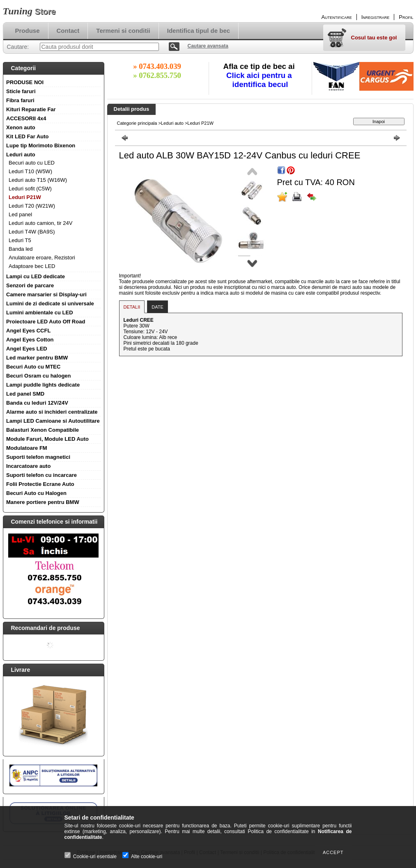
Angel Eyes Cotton (30, 340)
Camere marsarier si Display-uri (46, 294)
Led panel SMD (25, 394)
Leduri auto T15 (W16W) (38, 180)
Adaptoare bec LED (32, 266)
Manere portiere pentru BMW (43, 502)
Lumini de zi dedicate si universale (50, 303)
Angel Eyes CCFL (28, 331)
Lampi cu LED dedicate (36, 276)
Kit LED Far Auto (28, 136)
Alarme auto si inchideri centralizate (52, 412)
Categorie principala (137, 123)
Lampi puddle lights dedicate (43, 385)
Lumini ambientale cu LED (40, 313)
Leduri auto (21, 155)
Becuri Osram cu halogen (39, 376)
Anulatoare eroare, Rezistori (42, 258)
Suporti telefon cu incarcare (41, 475)
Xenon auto (21, 127)
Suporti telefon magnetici (38, 457)
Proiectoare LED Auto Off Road (46, 322)
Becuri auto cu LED (32, 163)
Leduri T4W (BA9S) (32, 232)
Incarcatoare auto (28, 466)
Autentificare (337, 17)
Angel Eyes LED (27, 349)
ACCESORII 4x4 (26, 118)
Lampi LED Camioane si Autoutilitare (53, 421)
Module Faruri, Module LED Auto (47, 439)
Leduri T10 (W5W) (30, 171)
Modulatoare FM (27, 448)
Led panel (20, 214)
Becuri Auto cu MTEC (33, 367)
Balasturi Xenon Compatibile (43, 430)
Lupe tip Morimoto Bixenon (41, 145)
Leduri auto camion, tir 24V (40, 223)
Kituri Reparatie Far (31, 109)
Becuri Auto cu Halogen (36, 493)
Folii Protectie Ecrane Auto (40, 484)
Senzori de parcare (30, 285)
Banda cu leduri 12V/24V (37, 403)
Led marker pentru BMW (37, 358)
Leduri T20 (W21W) (32, 206)
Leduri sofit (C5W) (30, 189)
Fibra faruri (20, 100)
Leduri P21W (25, 197)
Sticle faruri (21, 91)
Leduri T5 (20, 240)
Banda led (21, 249)
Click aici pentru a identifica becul (260, 80)
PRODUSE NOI (25, 82)
